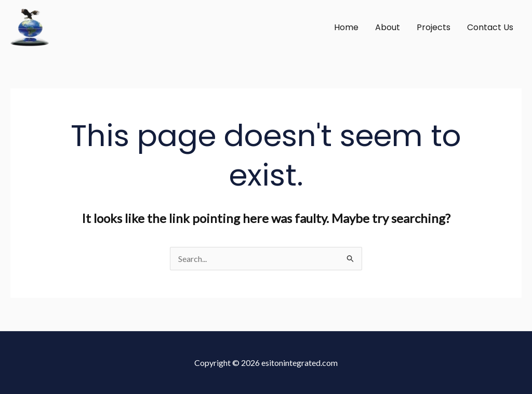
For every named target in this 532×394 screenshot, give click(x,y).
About (388, 27)
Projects (434, 27)
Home (346, 27)
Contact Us (490, 27)
